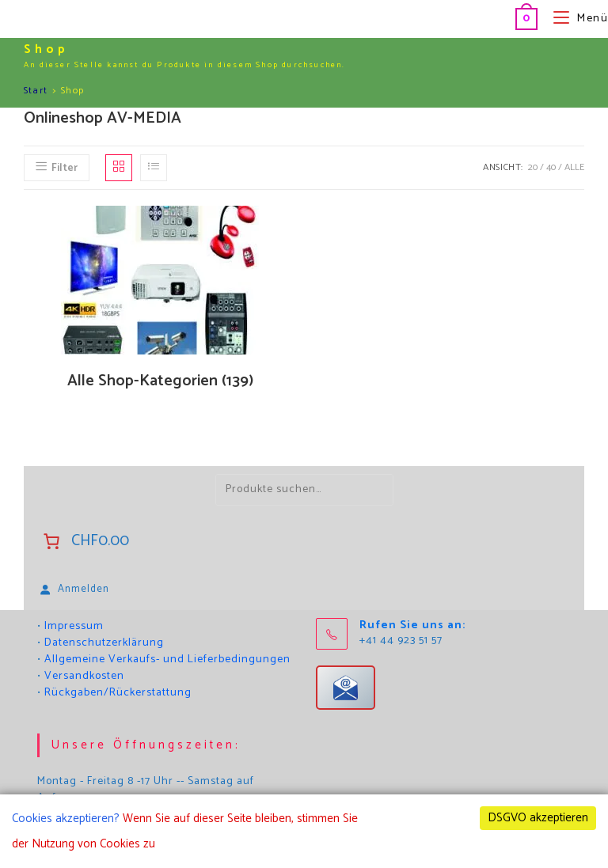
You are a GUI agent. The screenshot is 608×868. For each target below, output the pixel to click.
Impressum (74, 626)
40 (551, 167)
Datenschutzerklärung (104, 643)
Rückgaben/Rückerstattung (118, 693)
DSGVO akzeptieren (538, 818)
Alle (574, 167)
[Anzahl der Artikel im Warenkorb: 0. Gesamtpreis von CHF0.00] (84, 541)
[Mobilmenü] (575, 19)
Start (36, 91)
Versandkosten (84, 676)
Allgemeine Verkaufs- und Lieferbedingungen (167, 660)
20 (533, 167)
